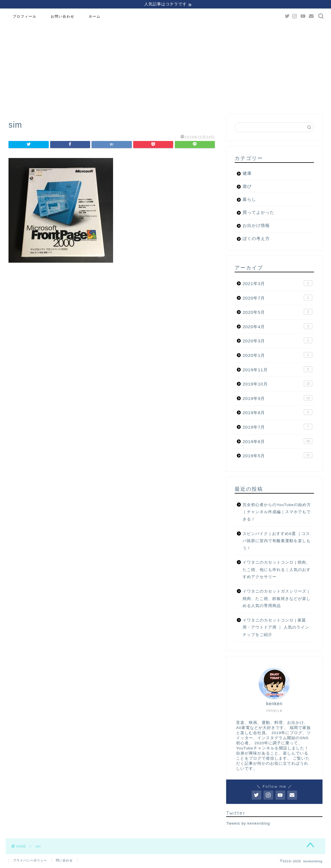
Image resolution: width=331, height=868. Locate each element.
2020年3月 (277, 341)
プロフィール (25, 17)
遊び (247, 187)
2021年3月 (277, 284)
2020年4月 (277, 327)
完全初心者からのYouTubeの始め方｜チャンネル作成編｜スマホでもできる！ (277, 513)
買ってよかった (258, 213)
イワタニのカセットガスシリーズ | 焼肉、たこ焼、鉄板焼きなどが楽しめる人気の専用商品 (277, 599)
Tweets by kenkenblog (248, 824)
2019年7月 (277, 427)
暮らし (249, 200)
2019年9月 (277, 399)
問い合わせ (64, 861)
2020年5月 (277, 313)
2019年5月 (277, 456)
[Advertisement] (165, 67)
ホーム (95, 17)
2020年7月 (277, 298)
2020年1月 (277, 356)
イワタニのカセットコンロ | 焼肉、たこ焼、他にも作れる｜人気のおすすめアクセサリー (277, 570)
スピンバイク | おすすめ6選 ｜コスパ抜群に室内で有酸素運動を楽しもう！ (277, 542)
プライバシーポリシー (30, 861)
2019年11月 (277, 370)
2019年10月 (277, 384)
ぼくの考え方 (256, 239)
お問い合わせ (63, 17)
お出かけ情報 (256, 226)
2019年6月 (277, 442)
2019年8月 (277, 413)
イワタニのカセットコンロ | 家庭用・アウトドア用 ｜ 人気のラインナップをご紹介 (276, 628)
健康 (247, 174)
